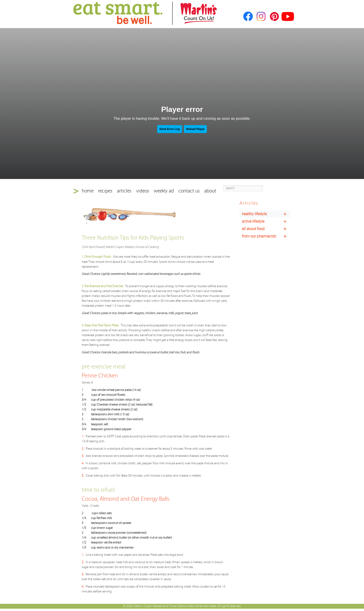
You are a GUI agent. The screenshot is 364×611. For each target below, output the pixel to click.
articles (124, 191)
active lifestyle (266, 221)
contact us (189, 191)
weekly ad (164, 191)
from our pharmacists (266, 236)
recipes (105, 191)
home (88, 191)
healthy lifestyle (266, 214)
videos (143, 191)
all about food (266, 229)
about (210, 191)
